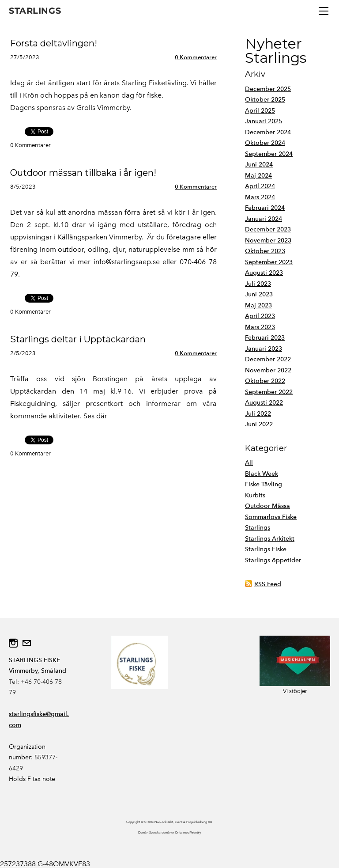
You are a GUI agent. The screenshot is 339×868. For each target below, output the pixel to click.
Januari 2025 (264, 121)
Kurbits (255, 495)
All (249, 463)
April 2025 (260, 111)
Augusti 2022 (264, 403)
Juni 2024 (259, 165)
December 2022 (268, 359)
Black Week (262, 474)
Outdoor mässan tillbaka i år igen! (83, 173)
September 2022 (269, 392)
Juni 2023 (259, 294)
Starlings (258, 528)
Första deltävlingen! (54, 43)
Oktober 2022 (265, 381)
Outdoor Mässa (267, 506)
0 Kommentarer (196, 57)
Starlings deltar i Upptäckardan (78, 339)
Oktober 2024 (265, 143)
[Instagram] (13, 643)
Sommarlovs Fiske (271, 517)
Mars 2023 (260, 327)
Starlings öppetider (273, 560)
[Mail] (26, 643)
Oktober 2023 (265, 251)
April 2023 (260, 316)
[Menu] (324, 11)
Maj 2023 (258, 305)
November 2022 (268, 370)
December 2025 (268, 89)
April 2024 (260, 186)
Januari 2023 (264, 349)
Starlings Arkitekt (270, 539)
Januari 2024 (264, 219)
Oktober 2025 (265, 100)
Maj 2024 (258, 176)
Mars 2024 (260, 197)
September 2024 (269, 154)
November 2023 (268, 241)
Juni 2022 (259, 424)
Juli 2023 (258, 284)
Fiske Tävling (264, 484)
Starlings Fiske (266, 549)
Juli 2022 (258, 414)
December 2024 (268, 132)
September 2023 (269, 262)
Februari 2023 (265, 338)
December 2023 (268, 229)
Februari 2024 (265, 208)
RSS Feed (268, 584)
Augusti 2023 (264, 273)
